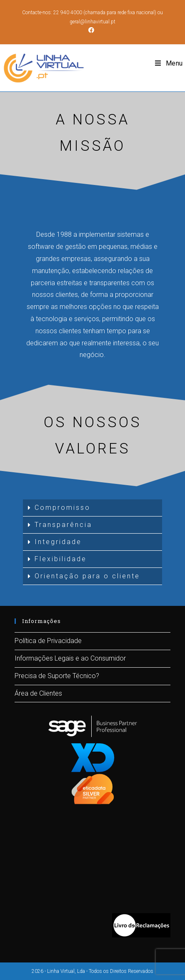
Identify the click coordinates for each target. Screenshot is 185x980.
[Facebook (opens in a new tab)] (92, 30)
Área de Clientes (38, 693)
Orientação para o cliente (87, 576)
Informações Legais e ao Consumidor (70, 658)
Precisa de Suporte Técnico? (57, 676)
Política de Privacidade (48, 641)
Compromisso (62, 508)
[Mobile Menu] (169, 63)
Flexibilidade (61, 559)
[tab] (93, 508)
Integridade (58, 542)
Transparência (63, 525)
